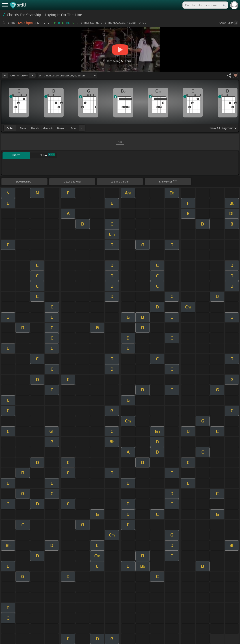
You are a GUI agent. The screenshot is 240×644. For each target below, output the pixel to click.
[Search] (224, 5)
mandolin (48, 128)
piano (23, 128)
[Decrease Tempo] (5, 76)
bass (73, 128)
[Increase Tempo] (33, 76)
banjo (60, 128)
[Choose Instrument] (82, 128)
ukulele (35, 128)
